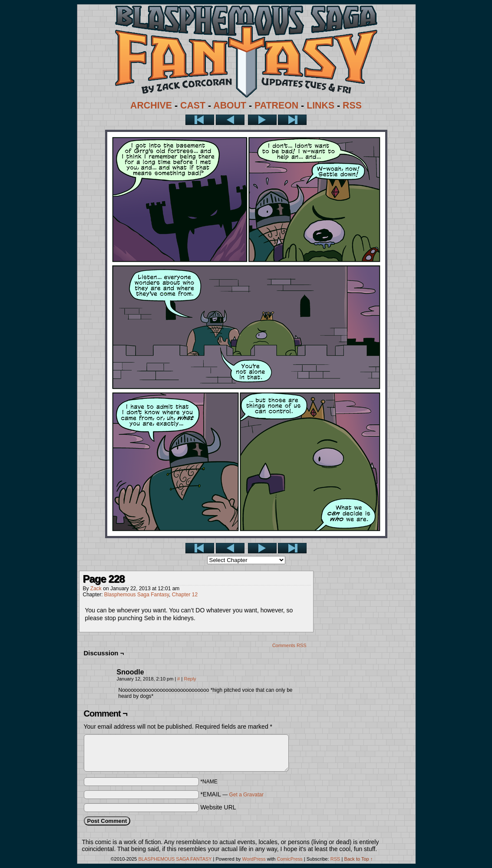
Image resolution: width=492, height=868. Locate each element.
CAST (193, 105)
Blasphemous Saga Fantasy (137, 595)
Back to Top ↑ (358, 859)
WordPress (254, 859)
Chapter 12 (185, 595)
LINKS (320, 105)
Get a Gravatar (246, 795)
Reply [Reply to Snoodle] (190, 679)
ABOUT (230, 105)
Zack (96, 589)
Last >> (292, 120)
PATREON (276, 105)
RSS (352, 105)
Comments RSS (289, 645)
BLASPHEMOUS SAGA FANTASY (175, 859)
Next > (262, 120)
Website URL (218, 807)
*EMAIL (232, 794)
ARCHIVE (151, 105)
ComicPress (289, 859)
